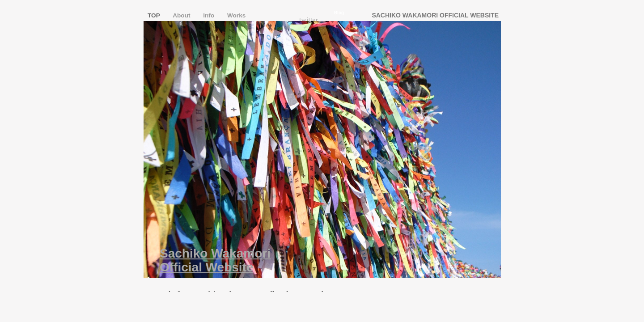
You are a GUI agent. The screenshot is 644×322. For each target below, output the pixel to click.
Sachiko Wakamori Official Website (215, 260)
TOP (155, 15)
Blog (339, 13)
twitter (309, 20)
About (182, 15)
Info (210, 15)
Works (236, 15)
